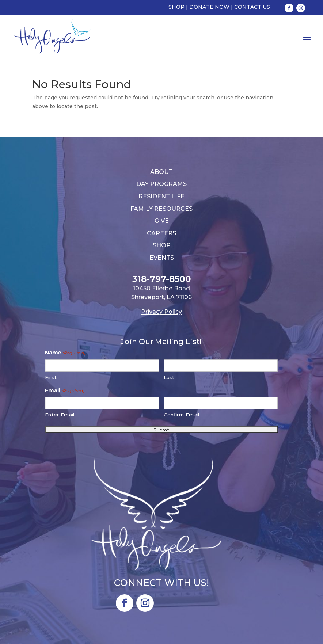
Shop (176, 7)
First (51, 377)
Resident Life (161, 196)
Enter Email (60, 415)
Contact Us (252, 7)
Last (169, 377)
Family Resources (161, 209)
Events (162, 258)
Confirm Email (182, 415)
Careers (161, 233)
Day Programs (161, 184)
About (161, 172)
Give (162, 221)
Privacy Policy (161, 312)
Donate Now (209, 7)
